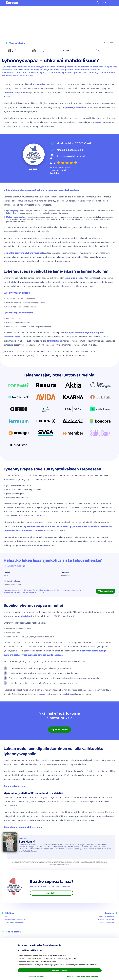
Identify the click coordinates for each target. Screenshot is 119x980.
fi (105, 3)
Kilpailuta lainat (12, 786)
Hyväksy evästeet (59, 970)
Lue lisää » (34, 169)
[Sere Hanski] (9, 51)
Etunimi (7, 572)
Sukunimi (65, 572)
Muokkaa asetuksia (37, 976)
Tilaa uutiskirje (106, 591)
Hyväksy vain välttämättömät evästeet (82, 976)
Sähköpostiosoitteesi (12, 581)
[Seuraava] (111, 913)
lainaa (98, 122)
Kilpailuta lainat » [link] (59, 730)
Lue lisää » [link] (52, 893)
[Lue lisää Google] (54, 173)
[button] (106, 3)
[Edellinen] (8, 913)
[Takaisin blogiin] (15, 43)
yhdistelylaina (34, 827)
